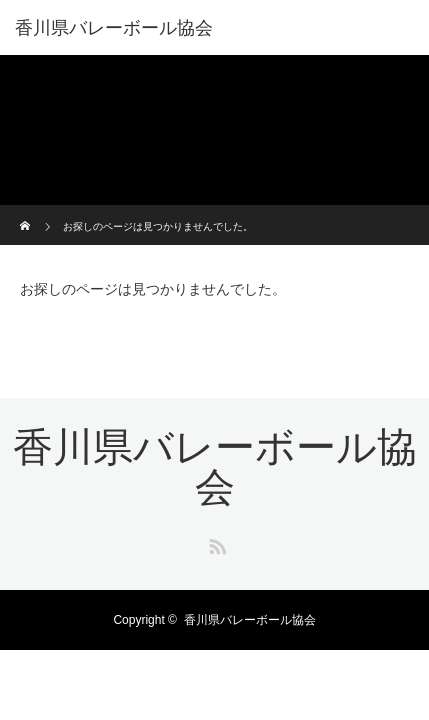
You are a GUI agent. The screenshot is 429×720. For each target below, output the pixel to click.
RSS (215, 543)
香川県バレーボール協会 (114, 28)
